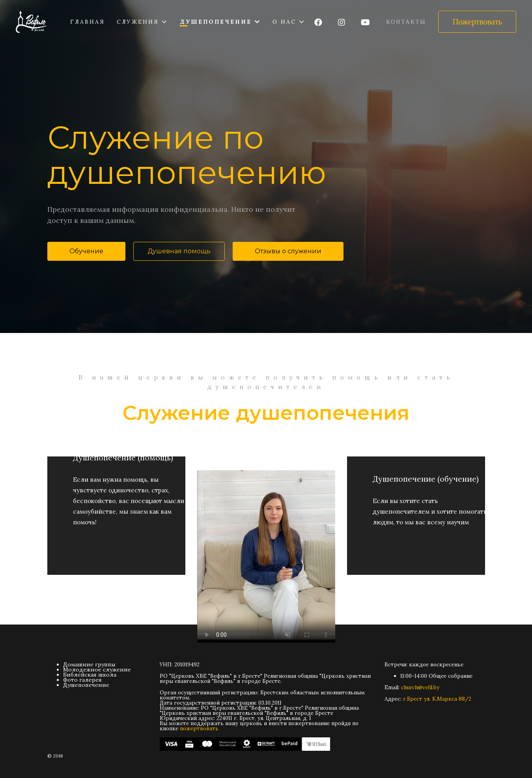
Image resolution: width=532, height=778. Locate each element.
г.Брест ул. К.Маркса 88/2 (437, 699)
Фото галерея (82, 680)
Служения (138, 22)
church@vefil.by (420, 687)
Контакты (406, 22)
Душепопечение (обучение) (426, 467)
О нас (284, 22)
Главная (88, 22)
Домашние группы (89, 664)
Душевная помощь (179, 251)
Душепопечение (216, 22)
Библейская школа (90, 675)
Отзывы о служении (288, 251)
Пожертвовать (477, 22)
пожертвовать (199, 728)
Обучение (86, 251)
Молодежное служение (97, 670)
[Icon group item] (318, 23)
